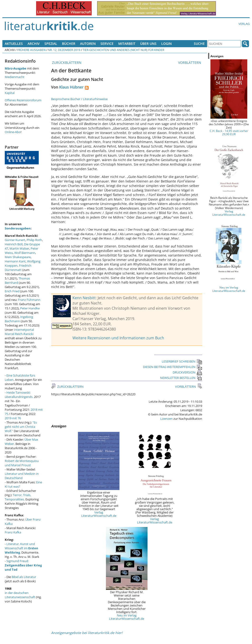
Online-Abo (13, 132)
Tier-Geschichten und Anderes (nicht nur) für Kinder (123, 50)
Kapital (10, 93)
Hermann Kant (15, 261)
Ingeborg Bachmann (19, 319)
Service (107, 44)
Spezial (51, 44)
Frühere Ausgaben (31, 50)
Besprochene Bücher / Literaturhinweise (79, 99)
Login (166, 44)
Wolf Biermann (25, 253)
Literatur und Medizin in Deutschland (22, 476)
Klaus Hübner (71, 87)
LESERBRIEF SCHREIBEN (182, 361)
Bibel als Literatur (24, 577)
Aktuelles (14, 44)
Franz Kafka (13, 532)
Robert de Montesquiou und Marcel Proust (22, 463)
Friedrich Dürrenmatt (18, 268)
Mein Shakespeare (18, 257)
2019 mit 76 (13, 418)
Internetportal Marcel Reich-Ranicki (19, 332)
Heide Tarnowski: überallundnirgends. (19, 395)
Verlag (244, 24)
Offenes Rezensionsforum (23, 100)
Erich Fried (12, 291)
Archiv (34, 44)
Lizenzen (166, 419)
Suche (199, 44)
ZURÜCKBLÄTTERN (66, 63)
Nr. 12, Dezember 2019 (64, 50)
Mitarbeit (127, 44)
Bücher (69, 44)
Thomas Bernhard (17, 280)
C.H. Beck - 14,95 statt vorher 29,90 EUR (229, 132)
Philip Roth (34, 240)
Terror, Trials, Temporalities (18, 497)
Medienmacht (15, 77)
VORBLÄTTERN (190, 63)
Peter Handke (30, 308)
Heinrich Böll (14, 244)
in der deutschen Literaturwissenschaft (20, 595)
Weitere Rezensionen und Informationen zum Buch (118, 338)
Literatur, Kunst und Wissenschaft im (21, 548)
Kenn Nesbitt (84, 298)
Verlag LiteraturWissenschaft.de (99, 514)
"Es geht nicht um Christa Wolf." (21, 427)
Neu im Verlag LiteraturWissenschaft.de (127, 617)
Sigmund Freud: (23, 565)
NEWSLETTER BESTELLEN (181, 378)
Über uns (148, 44)
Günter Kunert (15, 240)
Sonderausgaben (18, 228)
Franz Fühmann (29, 300)
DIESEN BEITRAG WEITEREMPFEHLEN (173, 367)
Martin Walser (19, 248)
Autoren (88, 44)
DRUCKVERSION (187, 372)
